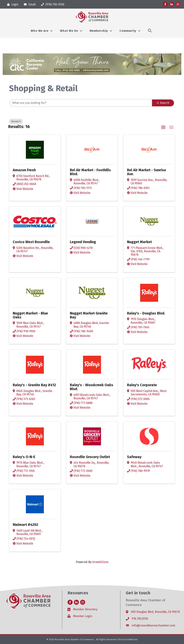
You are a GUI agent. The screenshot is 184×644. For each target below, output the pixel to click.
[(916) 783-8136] (52, 4)
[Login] (12, 4)
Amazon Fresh (24, 170)
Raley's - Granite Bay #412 (34, 385)
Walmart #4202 (25, 525)
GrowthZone (100, 562)
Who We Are (40, 31)
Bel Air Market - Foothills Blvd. (90, 172)
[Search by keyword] (81, 103)
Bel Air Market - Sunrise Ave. (147, 172)
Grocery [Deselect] (16, 121)
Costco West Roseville (31, 242)
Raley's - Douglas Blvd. (146, 313)
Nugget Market (139, 242)
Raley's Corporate (142, 385)
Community (128, 31)
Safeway (134, 457)
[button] (163, 127)
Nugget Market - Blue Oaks (30, 315)
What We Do (69, 31)
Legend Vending (83, 242)
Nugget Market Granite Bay (89, 315)
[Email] (29, 4)
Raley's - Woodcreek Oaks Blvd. (92, 387)
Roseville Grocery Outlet (90, 457)
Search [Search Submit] (163, 103)
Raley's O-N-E (24, 457)
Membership (99, 31)
